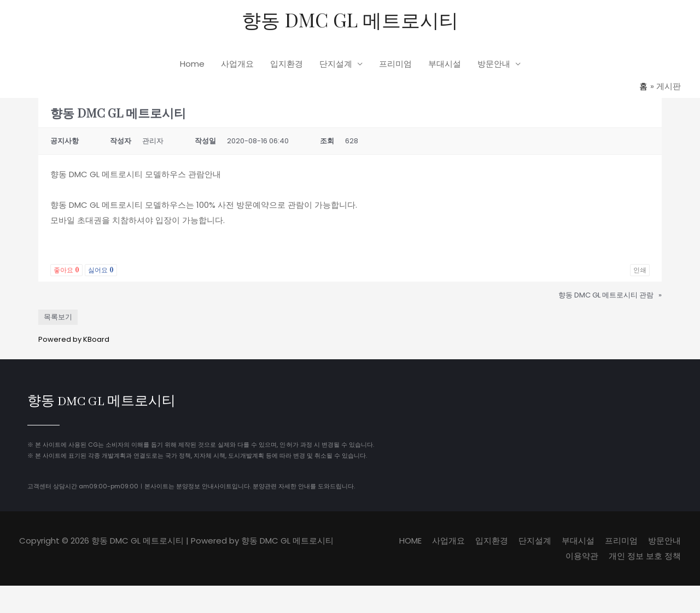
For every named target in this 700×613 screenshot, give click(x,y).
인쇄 (640, 269)
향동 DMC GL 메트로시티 (350, 19)
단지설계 (336, 64)
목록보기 (58, 316)
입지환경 (287, 64)
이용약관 (582, 555)
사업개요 (237, 64)
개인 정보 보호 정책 (645, 555)
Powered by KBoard (74, 339)
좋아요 (66, 269)
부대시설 (445, 64)
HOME (410, 540)
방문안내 (494, 64)
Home (192, 64)
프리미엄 (395, 64)
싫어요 (101, 269)
